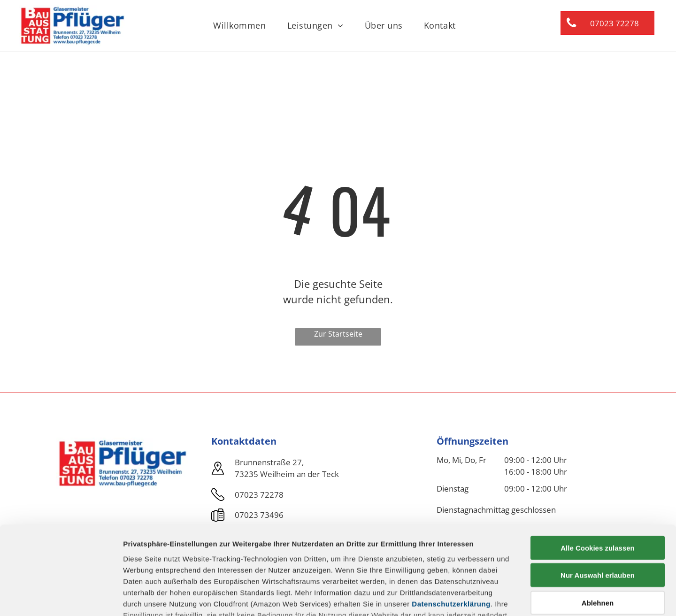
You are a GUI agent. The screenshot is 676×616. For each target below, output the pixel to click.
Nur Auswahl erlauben (598, 498)
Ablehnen (598, 526)
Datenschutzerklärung (451, 527)
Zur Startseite (338, 334)
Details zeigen (499, 597)
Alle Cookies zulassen (598, 471)
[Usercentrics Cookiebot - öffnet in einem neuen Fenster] (61, 598)
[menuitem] (243, 26)
